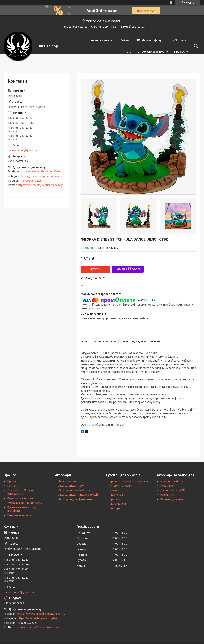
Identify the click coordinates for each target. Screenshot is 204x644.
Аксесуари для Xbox (71, 486)
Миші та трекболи (172, 481)
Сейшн (125, 40)
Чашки (113, 490)
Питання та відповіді (21, 515)
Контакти (13, 486)
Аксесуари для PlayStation (75, 490)
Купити (95, 269)
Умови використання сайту (25, 503)
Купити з (128, 269)
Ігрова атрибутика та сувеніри (129, 481)
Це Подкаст (178, 40)
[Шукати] (195, 46)
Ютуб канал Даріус (150, 40)
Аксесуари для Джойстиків (76, 499)
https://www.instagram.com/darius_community (50, 176)
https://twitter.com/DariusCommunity (40, 185)
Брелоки (115, 499)
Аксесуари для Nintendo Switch (78, 495)
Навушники (167, 495)
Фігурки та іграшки (121, 486)
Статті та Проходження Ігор (146, 52)
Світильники (118, 504)
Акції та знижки (102, 40)
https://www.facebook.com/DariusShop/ (45, 171)
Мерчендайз (118, 495)
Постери (115, 508)
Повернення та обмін (21, 498)
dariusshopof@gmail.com (23, 150)
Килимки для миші (172, 499)
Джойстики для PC (173, 490)
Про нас (179, 52)
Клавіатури (167, 486)
